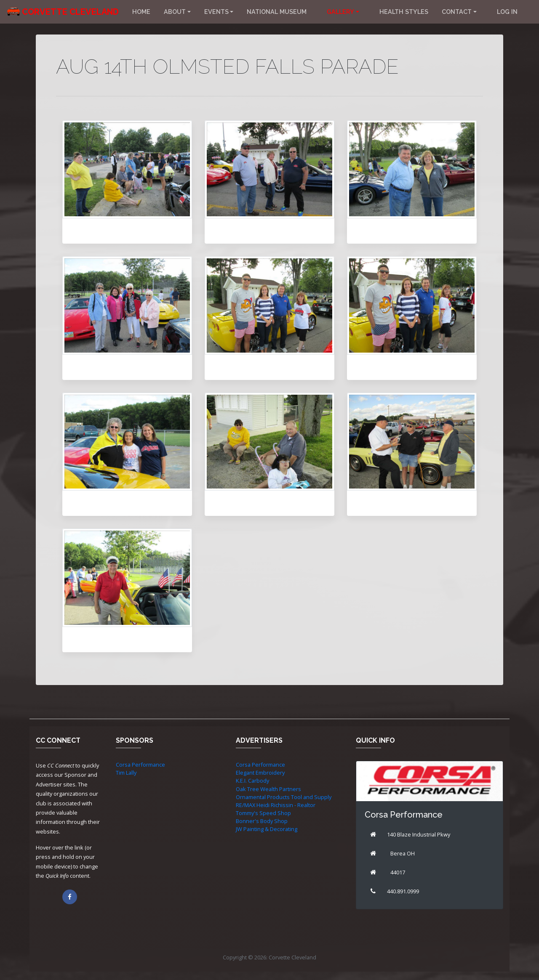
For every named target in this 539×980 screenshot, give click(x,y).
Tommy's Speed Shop (263, 813)
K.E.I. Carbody (252, 781)
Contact (457, 12)
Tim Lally (126, 773)
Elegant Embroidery (260, 773)
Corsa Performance (140, 765)
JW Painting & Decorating (267, 829)
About (175, 12)
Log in (507, 12)
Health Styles (404, 12)
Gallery (340, 12)
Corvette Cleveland (70, 12)
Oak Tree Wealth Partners (268, 789)
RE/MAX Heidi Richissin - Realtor (276, 805)
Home (141, 12)
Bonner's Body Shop (262, 821)
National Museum (277, 12)
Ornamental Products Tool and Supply (284, 797)
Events (216, 12)
